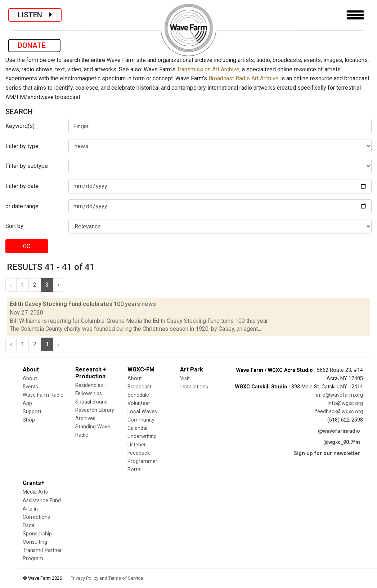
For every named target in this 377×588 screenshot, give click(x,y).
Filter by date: (23, 186)
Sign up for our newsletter (327, 453)
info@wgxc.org (345, 403)
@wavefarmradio (339, 431)
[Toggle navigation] (355, 15)
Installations (194, 387)
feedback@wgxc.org (339, 412)
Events (30, 387)
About (30, 378)
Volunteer (139, 403)
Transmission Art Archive (208, 69)
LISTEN (35, 15)
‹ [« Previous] (11, 285)
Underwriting (142, 436)
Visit (185, 378)
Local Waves (142, 412)
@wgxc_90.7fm (342, 442)
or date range (22, 206)
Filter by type (22, 146)
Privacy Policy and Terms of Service (107, 578)
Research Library (95, 410)
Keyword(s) (20, 126)
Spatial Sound (91, 402)
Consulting (35, 542)
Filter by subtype (27, 166)
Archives (85, 418)
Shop (29, 420)
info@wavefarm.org (340, 395)
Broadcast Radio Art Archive (244, 78)
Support (32, 412)
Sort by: (15, 226)
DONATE (34, 45)
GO (27, 246)
